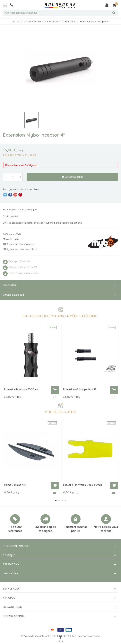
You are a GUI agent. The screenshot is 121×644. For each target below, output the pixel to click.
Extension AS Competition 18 (80, 389)
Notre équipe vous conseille (106, 529)
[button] (56, 501)
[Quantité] (13, 177)
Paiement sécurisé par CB (76, 529)
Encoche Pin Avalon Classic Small (82, 485)
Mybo (16, 239)
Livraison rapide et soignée (45, 529)
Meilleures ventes (61, 412)
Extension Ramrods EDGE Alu (21, 389)
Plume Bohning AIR (15, 485)
